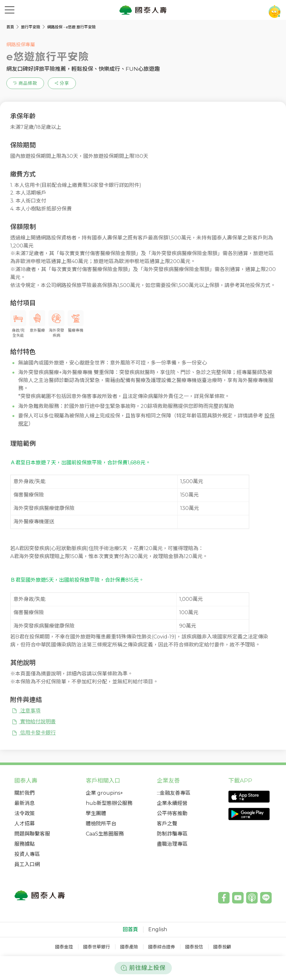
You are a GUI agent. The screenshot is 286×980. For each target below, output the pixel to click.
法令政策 (25, 813)
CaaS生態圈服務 (105, 834)
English (158, 930)
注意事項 (26, 711)
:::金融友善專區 (174, 793)
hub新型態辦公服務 (109, 803)
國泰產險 (129, 947)
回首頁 (130, 930)
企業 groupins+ (104, 793)
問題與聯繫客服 (32, 834)
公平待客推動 (172, 813)
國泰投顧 (222, 947)
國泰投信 (194, 947)
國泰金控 (64, 947)
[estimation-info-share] (62, 83)
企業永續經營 (172, 803)
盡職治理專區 (172, 844)
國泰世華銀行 (97, 947)
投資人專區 (27, 854)
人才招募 (25, 824)
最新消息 (25, 803)
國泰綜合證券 (162, 947)
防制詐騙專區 (172, 834)
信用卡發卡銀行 (34, 733)
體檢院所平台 (101, 824)
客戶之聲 (167, 824)
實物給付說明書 (34, 722)
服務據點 (25, 844)
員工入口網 (27, 864)
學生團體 (96, 813)
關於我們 (25, 793)
